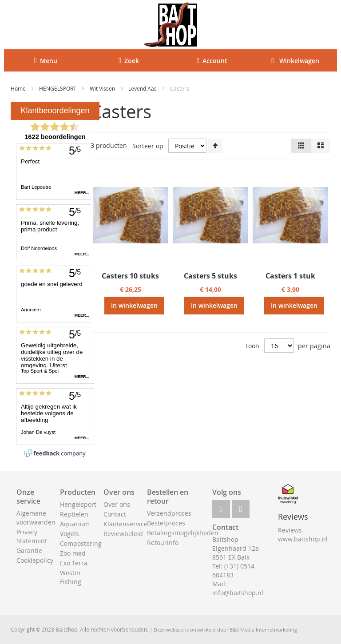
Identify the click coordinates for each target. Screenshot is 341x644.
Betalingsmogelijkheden (183, 533)
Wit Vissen (103, 88)
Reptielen (74, 514)
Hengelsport (78, 504)
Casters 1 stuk (290, 276)
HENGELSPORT (58, 88)
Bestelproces (166, 523)
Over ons (117, 504)
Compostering (81, 543)
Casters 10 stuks (130, 276)
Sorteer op (148, 146)
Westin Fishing (71, 577)
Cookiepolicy (35, 560)
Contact (115, 514)
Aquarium (75, 524)
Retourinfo (163, 543)
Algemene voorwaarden (36, 518)
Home (19, 88)
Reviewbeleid (123, 534)
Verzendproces (169, 513)
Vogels (69, 534)
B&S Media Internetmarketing (263, 630)
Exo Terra (74, 563)
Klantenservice (125, 524)
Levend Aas (143, 88)
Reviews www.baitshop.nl (303, 535)
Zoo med (73, 553)
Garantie (29, 551)
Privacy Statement (32, 536)
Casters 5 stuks (210, 276)
